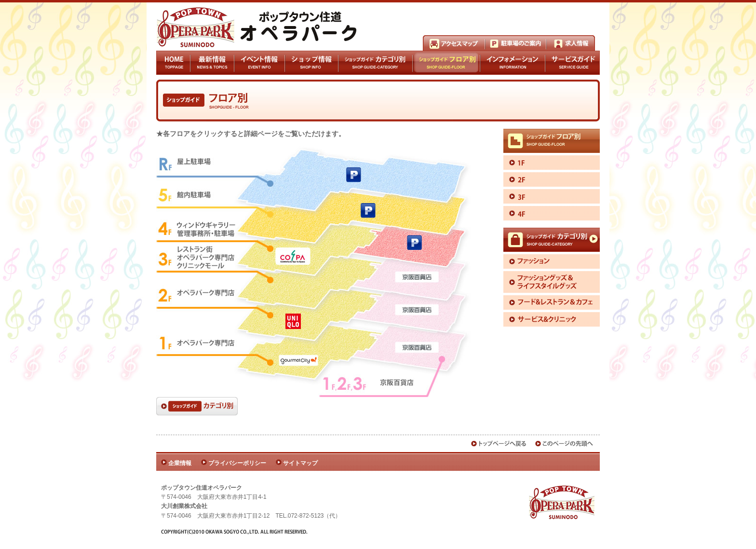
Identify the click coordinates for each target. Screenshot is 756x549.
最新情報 (212, 63)
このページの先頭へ (565, 444)
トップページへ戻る (499, 444)
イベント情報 (259, 63)
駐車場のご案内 (516, 43)
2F (552, 179)
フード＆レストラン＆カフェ (552, 302)
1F (552, 163)
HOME (173, 63)
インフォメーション (513, 63)
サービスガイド (573, 63)
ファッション (552, 261)
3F (552, 196)
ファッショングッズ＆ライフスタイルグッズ (552, 282)
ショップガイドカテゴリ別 (375, 63)
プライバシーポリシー (237, 463)
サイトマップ (300, 463)
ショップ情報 (311, 63)
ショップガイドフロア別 (446, 63)
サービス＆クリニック (552, 319)
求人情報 (571, 43)
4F (552, 213)
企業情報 (180, 463)
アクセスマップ (454, 43)
